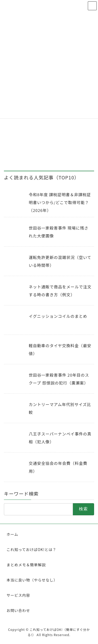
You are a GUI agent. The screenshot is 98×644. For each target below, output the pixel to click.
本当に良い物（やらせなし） (32, 580)
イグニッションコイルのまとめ (58, 316)
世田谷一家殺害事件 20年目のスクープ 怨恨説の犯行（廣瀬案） (59, 379)
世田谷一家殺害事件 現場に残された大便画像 (59, 232)
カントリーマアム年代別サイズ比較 (60, 408)
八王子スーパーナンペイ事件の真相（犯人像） (60, 438)
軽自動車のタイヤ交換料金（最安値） (60, 349)
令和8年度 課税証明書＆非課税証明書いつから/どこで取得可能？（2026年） (60, 202)
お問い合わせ (18, 610)
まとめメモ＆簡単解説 (26, 565)
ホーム (12, 534)
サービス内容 (18, 595)
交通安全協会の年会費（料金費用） (58, 467)
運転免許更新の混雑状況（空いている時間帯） (60, 261)
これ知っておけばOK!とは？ (31, 549)
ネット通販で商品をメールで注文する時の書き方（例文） (60, 291)
